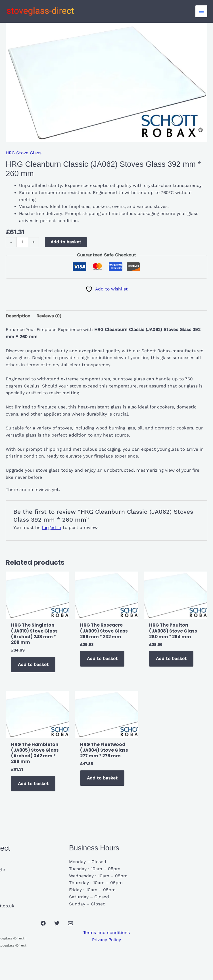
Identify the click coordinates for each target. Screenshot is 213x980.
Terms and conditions (106, 933)
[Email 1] (70, 923)
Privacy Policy (106, 940)
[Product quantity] (22, 242)
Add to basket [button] (33, 665)
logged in (52, 528)
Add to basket (66, 242)
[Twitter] (57, 923)
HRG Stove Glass (24, 153)
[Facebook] (43, 923)
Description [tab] (18, 316)
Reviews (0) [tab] (49, 316)
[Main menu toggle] (201, 11)
